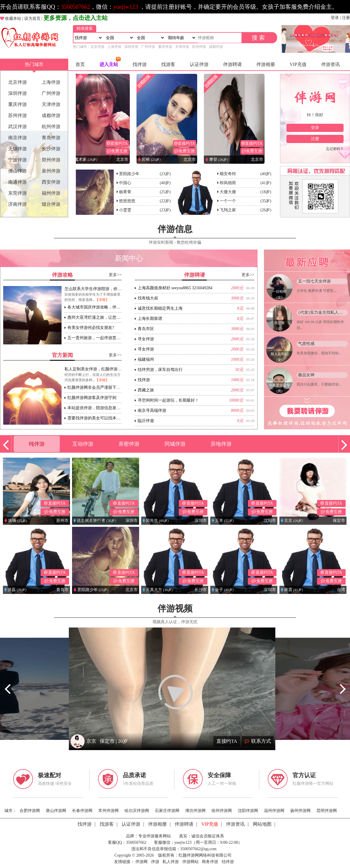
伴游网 (141, 862)
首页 (80, 64)
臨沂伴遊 (146, 421)
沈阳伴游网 (248, 811)
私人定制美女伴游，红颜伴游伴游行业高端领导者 (109, 369)
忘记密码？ (335, 149)
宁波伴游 (17, 160)
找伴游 (140, 64)
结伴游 (228, 862)
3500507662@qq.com (198, 849)
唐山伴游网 (56, 811)
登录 (335, 18)
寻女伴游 (146, 339)
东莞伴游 (17, 193)
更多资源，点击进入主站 (76, 18)
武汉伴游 (17, 127)
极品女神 (306, 375)
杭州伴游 (51, 127)
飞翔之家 (228, 210)
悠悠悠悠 (127, 201)
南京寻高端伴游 (152, 411)
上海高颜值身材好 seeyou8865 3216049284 (175, 288)
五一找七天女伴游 (314, 281)
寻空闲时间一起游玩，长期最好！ (168, 400)
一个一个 (228, 201)
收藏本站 (13, 19)
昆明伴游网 (327, 811)
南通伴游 (17, 182)
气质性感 (306, 344)
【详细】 (102, 300)
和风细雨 (228, 183)
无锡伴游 (17, 149)
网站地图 (262, 824)
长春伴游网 (82, 811)
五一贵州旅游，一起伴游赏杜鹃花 (98, 338)
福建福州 (146, 359)
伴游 (155, 862)
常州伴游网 (108, 811)
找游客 (168, 64)
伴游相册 (266, 64)
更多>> (115, 275)
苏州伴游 (199, 47)
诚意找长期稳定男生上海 (160, 308)
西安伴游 (51, 182)
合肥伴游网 (30, 811)
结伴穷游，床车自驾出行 (160, 370)
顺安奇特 (228, 174)
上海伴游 (114, 47)
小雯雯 (125, 210)
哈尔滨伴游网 (137, 811)
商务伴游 (210, 862)
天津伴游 (182, 47)
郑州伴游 (51, 160)
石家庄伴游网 (167, 811)
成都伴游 (216, 47)
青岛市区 (146, 329)
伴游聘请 (232, 64)
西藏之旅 (146, 390)
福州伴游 (51, 193)
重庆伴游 (165, 47)
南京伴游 (17, 138)
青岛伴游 (51, 138)
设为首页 (32, 19)
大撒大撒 (228, 192)
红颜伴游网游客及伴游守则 (92, 398)
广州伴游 (148, 47)
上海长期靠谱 (150, 319)
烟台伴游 (51, 204)
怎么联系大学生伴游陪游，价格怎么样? (100, 289)
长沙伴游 (51, 149)
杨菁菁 (125, 192)
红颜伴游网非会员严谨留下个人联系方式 (104, 387)
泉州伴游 (51, 171)
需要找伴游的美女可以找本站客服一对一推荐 (108, 418)
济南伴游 (17, 204)
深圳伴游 (131, 47)
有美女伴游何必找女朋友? (91, 328)
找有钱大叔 (148, 298)
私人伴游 (171, 862)
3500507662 (76, 7)
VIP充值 (298, 64)
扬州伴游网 (300, 811)
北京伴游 (97, 47)
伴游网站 (190, 862)
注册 (346, 18)
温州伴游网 (274, 811)
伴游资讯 (330, 64)
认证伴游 (199, 64)
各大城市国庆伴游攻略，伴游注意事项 (102, 307)
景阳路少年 (129, 174)
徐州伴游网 (222, 811)
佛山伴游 (17, 171)
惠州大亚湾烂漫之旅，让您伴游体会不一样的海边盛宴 (116, 317)
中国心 (125, 183)
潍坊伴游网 (195, 811)
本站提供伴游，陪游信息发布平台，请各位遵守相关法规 (118, 408)
